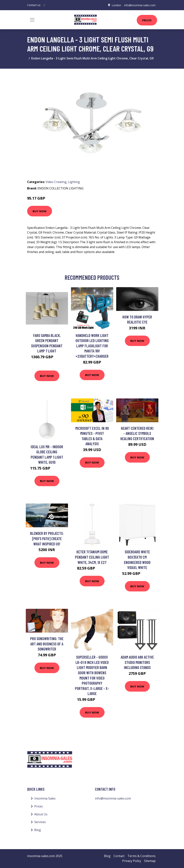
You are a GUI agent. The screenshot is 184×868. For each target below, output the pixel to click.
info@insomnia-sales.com (140, 5)
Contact (119, 856)
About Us (41, 814)
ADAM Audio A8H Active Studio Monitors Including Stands (137, 662)
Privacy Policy (132, 861)
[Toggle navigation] (32, 20)
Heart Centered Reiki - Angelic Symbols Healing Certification (137, 433)
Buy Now (40, 211)
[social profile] (44, 5)
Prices (147, 20)
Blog (38, 830)
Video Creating (56, 182)
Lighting (74, 182)
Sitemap (150, 861)
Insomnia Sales (45, 798)
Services (40, 822)
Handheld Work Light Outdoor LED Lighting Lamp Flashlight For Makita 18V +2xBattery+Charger (92, 346)
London (116, 5)
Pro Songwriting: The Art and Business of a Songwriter (47, 644)
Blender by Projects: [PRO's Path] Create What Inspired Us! (47, 538)
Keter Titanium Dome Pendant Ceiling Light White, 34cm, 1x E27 (92, 557)
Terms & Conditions (142, 856)
